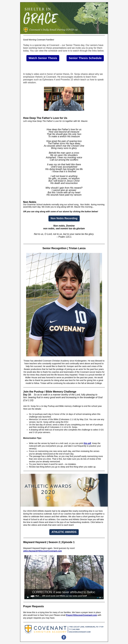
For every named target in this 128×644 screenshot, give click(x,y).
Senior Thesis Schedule (85, 58)
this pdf (87, 443)
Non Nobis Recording (64, 218)
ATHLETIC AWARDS (64, 532)
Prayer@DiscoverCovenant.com (82, 615)
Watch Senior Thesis (43, 58)
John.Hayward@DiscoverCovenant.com (43, 551)
